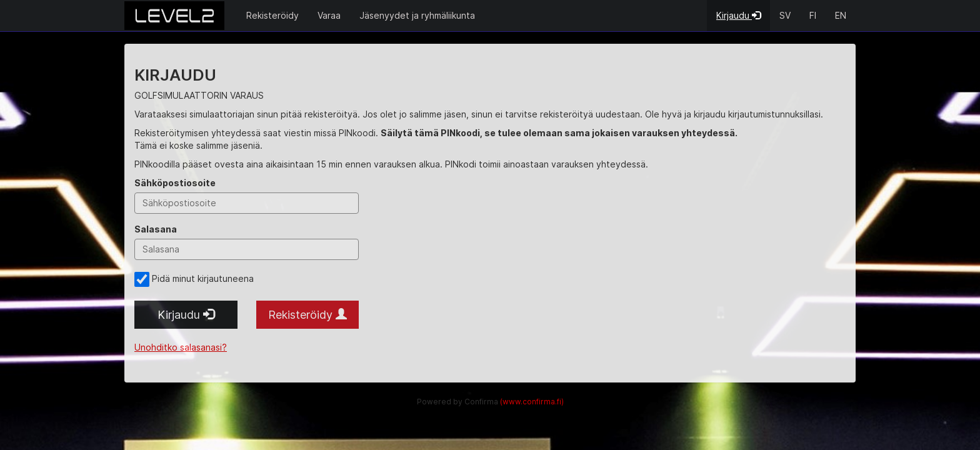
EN (841, 15)
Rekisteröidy (272, 15)
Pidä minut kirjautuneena (194, 279)
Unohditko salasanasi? (181, 347)
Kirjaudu (738, 15)
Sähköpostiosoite (175, 183)
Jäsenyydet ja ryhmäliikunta (417, 15)
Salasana (156, 229)
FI (813, 15)
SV (785, 15)
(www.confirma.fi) (532, 402)
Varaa (329, 15)
